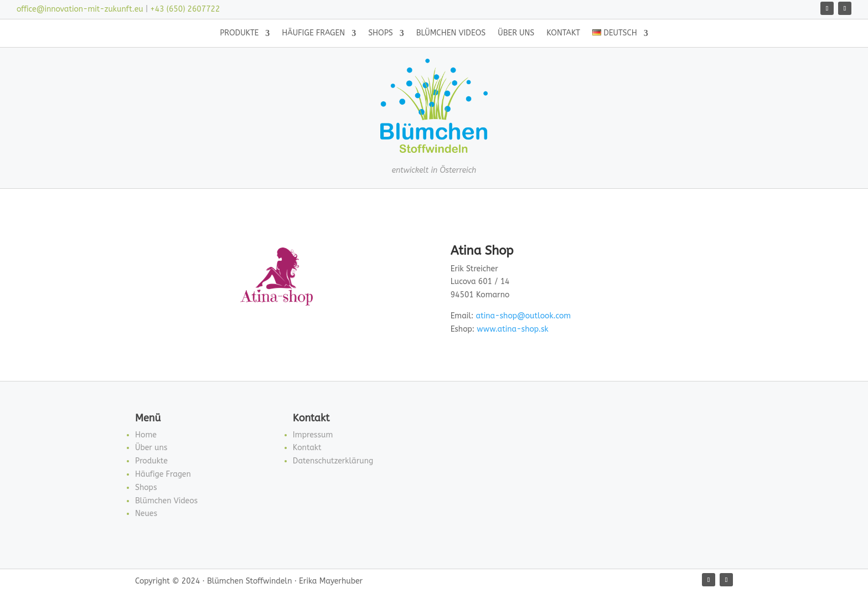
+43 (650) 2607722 (185, 9)
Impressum (313, 435)
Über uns (516, 33)
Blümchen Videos (451, 33)
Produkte (239, 33)
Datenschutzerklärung (333, 461)
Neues (146, 514)
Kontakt (563, 33)
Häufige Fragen (313, 33)
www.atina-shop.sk (512, 329)
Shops (381, 33)
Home (146, 435)
